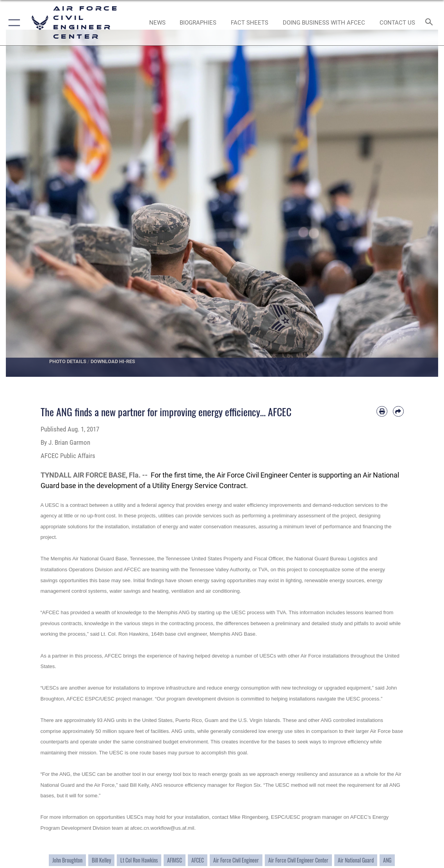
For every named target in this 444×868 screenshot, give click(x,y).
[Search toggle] (431, 22)
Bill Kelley (101, 860)
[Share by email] (398, 412)
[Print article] (382, 412)
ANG (387, 860)
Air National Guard (356, 860)
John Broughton (67, 860)
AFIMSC (175, 860)
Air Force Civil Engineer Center (298, 860)
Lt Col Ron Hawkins (139, 860)
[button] (13, 23)
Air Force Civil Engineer (236, 860)
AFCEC (198, 860)
